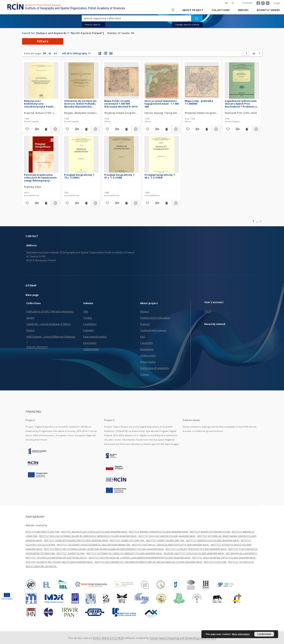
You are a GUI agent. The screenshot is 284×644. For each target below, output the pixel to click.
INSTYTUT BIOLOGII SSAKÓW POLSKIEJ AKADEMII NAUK (167, 536)
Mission (145, 311)
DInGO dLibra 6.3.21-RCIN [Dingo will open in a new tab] (108, 638)
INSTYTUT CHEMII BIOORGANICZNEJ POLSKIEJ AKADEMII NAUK (76, 540)
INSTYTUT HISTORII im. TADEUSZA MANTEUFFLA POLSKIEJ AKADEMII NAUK (171, 545)
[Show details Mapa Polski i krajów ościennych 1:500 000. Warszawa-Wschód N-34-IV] (135, 129)
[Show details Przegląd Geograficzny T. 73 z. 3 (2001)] (95, 203)
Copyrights (146, 343)
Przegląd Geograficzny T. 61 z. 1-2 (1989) (120, 176)
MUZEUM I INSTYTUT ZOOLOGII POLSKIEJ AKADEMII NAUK (194, 553)
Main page (32, 295)
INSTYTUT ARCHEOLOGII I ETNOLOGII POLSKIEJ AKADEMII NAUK (94, 532)
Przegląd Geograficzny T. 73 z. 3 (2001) (80, 176)
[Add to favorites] (27, 129)
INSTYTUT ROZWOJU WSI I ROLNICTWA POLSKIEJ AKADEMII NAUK (59, 562)
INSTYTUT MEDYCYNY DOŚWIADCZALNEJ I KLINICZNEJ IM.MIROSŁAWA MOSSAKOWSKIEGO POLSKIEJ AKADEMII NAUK (104, 549)
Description (90, 343)
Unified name (91, 349)
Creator (88, 318)
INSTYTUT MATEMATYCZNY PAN (43, 532)
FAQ (143, 337)
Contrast (247, 3)
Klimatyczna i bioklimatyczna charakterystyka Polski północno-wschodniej (39, 104)
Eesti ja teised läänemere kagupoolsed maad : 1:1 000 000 (162, 104)
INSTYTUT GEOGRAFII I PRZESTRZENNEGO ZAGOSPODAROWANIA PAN (94, 545)
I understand (264, 634)
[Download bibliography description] (36, 129)
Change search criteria (187, 24)
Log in (208, 311)
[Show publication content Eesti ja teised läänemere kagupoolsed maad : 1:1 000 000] (166, 129)
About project (193, 10)
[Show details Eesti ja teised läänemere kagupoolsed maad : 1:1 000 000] (175, 129)
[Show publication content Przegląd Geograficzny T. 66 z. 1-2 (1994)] (166, 203)
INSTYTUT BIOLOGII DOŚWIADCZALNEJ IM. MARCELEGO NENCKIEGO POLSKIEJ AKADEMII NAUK (88, 536)
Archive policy (148, 356)
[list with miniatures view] (105, 53)
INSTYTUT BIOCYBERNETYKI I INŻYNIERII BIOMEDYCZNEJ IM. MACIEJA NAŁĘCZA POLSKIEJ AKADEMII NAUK (148, 562)
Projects (145, 324)
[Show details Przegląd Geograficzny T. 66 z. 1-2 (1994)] (175, 203)
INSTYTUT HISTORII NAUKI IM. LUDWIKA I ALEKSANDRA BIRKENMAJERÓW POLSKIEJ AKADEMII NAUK (140, 558)
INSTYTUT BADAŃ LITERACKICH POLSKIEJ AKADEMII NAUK (159, 532)
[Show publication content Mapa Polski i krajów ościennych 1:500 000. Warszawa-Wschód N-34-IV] (126, 129)
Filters (43, 41)
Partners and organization (155, 318)
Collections (221, 10)
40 (50, 53)
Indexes (243, 10)
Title (86, 311)
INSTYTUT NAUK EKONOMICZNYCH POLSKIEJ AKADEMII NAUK (224, 558)
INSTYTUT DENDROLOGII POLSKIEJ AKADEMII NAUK (213, 540)
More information (241, 634)
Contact (145, 374)
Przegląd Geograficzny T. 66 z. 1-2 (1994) (160, 176)
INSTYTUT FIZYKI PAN (215, 562)
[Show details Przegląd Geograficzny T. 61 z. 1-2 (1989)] (135, 203)
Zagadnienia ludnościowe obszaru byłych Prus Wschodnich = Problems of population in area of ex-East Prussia (241, 104)
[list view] (111, 53)
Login (277, 3)
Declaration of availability (155, 368)
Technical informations (153, 330)
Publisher (89, 330)
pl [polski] (233, 3)
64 (55, 53)
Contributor (90, 324)
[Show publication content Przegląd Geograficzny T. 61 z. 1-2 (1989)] (126, 203)
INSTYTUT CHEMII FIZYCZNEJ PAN (127, 540)
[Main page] (173, 10)
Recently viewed (268, 10)
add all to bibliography (77, 53)
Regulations (147, 349)
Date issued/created (95, 337)
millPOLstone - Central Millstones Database (51, 337)
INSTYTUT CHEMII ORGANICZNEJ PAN (165, 540)
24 (44, 53)
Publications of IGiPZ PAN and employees (50, 311)
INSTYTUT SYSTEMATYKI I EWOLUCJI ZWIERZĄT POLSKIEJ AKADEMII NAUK (124, 553)
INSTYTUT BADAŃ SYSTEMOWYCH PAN (210, 532)
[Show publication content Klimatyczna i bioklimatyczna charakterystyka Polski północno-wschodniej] (46, 129)
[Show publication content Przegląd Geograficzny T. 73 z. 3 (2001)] (86, 203)
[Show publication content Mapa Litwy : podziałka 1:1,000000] (207, 129)
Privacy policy (148, 362)
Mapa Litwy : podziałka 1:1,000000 (199, 102)
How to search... (93, 24)
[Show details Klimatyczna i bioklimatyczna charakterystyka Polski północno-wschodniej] (55, 129)
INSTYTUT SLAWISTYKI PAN (71, 553)
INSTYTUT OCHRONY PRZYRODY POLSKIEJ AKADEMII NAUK (196, 549)
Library (30, 318)
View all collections (37, 347)
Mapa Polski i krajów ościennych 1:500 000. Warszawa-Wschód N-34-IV (121, 104)
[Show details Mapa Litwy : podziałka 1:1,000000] (216, 129)
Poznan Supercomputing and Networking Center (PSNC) (183, 638)
